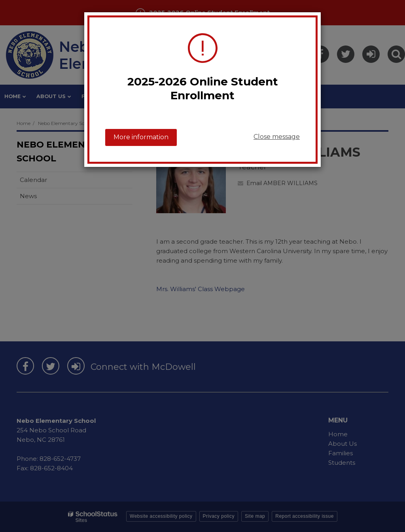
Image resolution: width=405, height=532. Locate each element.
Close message (277, 137)
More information (141, 137)
